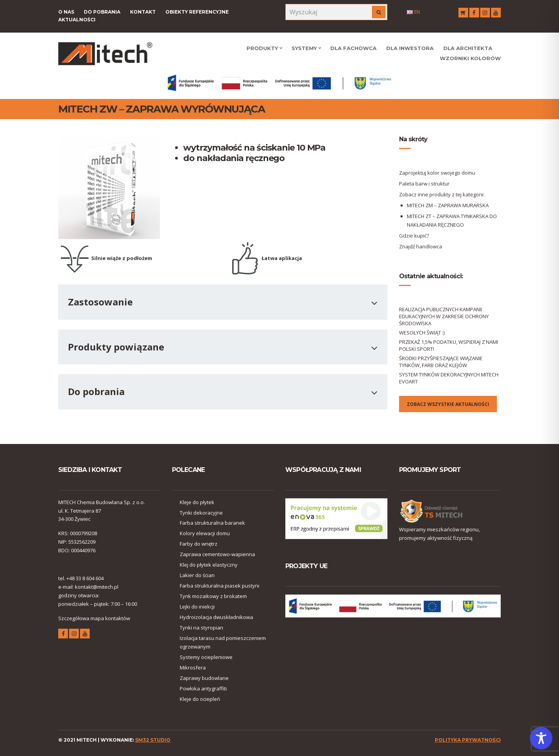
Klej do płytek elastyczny (209, 565)
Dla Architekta (468, 48)
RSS (463, 14)
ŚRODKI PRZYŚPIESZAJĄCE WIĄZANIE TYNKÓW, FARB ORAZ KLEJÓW (441, 362)
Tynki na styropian (201, 628)
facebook (474, 14)
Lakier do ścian (197, 575)
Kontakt (143, 12)
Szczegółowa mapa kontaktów (94, 618)
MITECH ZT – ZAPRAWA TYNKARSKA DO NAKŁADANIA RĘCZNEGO (452, 220)
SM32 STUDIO (153, 740)
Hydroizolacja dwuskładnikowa (216, 617)
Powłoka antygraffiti (203, 688)
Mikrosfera (193, 668)
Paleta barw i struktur (424, 184)
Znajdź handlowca (421, 246)
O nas (66, 12)
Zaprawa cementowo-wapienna (217, 554)
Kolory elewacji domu (205, 533)
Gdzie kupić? (414, 236)
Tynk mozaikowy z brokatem (213, 596)
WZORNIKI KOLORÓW (470, 58)
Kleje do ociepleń (200, 699)
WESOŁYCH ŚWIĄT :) (422, 333)
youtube (496, 14)
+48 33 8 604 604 (85, 578)
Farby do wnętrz (199, 544)
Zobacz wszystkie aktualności (448, 404)
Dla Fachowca (353, 48)
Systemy (304, 48)
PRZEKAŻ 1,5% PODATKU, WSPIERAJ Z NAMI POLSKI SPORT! (449, 345)
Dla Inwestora (410, 48)
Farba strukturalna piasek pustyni (220, 586)
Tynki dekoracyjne (201, 513)
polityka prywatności (468, 740)
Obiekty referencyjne (197, 12)
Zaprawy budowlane (204, 678)
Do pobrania (102, 12)
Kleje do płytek (197, 502)
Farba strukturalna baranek (212, 523)
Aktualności (77, 20)
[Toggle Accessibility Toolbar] (541, 738)
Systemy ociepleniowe (206, 657)
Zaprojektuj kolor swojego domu (437, 173)
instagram (485, 14)
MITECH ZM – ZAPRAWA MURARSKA (448, 205)
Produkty (262, 48)
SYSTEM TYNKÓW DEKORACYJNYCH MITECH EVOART (449, 378)
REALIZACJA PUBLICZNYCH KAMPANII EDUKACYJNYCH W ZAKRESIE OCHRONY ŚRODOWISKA (444, 316)
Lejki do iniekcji (197, 607)
